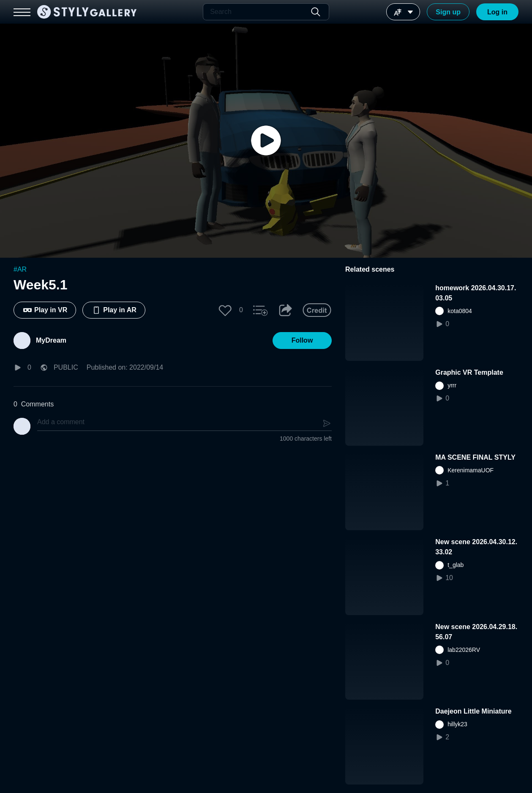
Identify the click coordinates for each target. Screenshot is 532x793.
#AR (20, 269)
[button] (225, 310)
